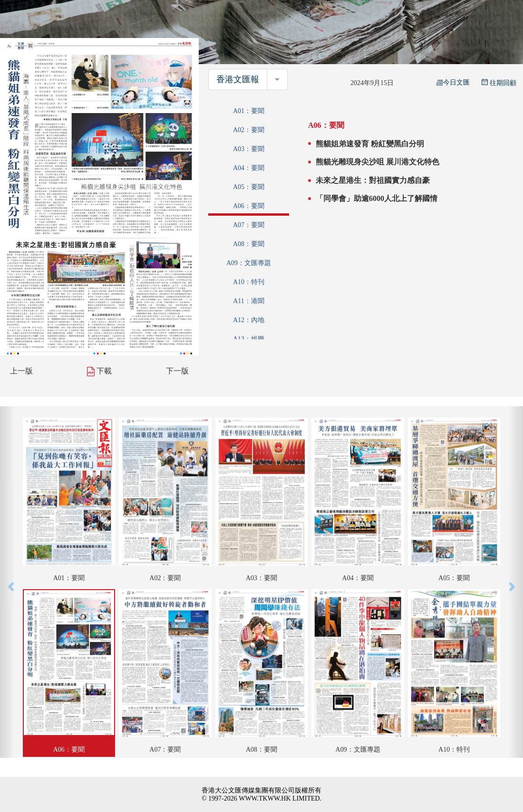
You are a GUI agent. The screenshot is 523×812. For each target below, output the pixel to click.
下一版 (177, 371)
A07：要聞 (249, 225)
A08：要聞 (249, 244)
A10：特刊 (249, 282)
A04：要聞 (249, 168)
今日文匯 (453, 82)
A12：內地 (249, 320)
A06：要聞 (249, 206)
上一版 (21, 371)
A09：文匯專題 (249, 263)
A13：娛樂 (249, 339)
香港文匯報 (238, 79)
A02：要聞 (249, 130)
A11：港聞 (249, 301)
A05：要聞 (249, 187)
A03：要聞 (249, 149)
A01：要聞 (249, 111)
